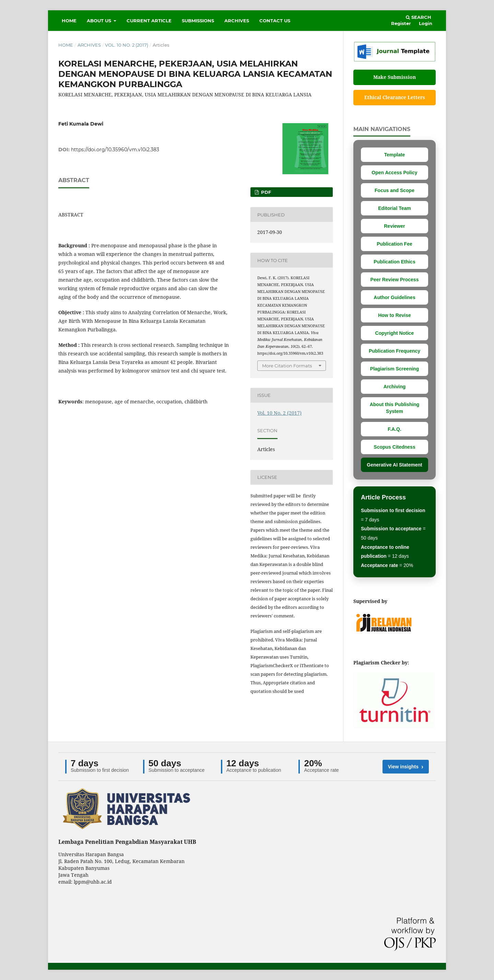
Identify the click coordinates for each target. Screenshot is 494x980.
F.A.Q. (395, 429)
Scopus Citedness (394, 447)
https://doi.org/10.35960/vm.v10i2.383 (115, 150)
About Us (100, 21)
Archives (237, 21)
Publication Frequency (395, 351)
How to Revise (395, 315)
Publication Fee (394, 244)
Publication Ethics (394, 262)
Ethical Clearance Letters (395, 97)
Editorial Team (394, 208)
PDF (265, 192)
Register (401, 23)
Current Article (149, 21)
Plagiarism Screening (395, 369)
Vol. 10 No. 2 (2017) (127, 45)
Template (395, 155)
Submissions (198, 21)
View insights (406, 767)
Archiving (395, 387)
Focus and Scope (395, 190)
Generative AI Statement (394, 465)
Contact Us (275, 21)
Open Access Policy (394, 173)
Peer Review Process (395, 280)
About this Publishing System (395, 408)
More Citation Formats (287, 366)
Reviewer (394, 226)
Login (426, 23)
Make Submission (395, 77)
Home (69, 21)
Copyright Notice (395, 333)
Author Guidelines (394, 297)
